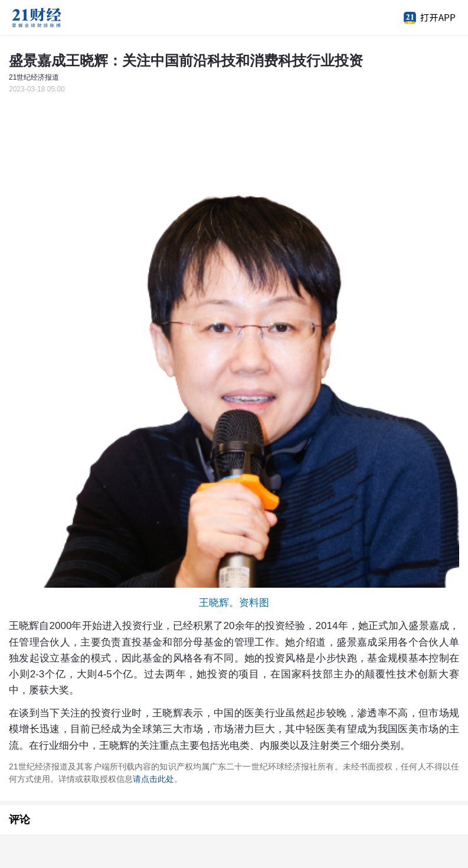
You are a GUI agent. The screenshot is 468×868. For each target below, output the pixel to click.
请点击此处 (153, 779)
